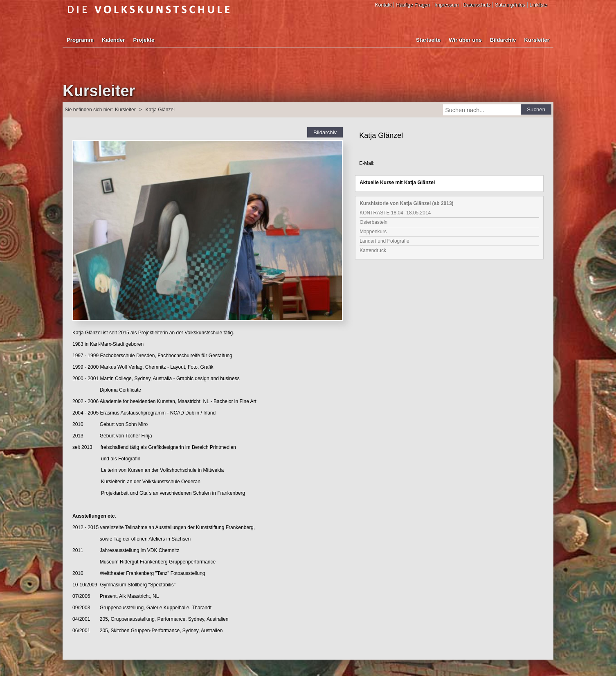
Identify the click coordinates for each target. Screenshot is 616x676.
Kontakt (383, 5)
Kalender (113, 40)
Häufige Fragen (413, 5)
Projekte (144, 40)
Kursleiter (537, 40)
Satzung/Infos (510, 5)
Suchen (536, 109)
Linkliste (538, 5)
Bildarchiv (503, 40)
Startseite (428, 40)
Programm (80, 40)
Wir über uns (465, 40)
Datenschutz (477, 5)
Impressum (446, 5)
